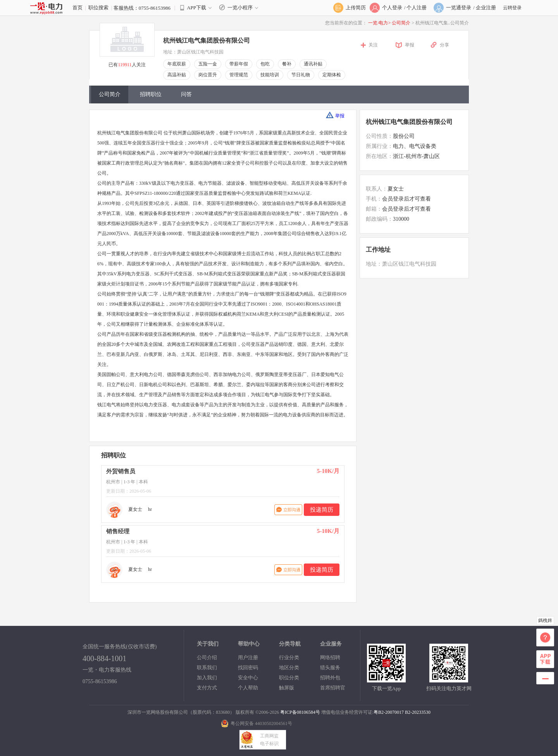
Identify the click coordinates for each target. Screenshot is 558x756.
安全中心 (248, 678)
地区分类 (289, 668)
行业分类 (289, 657)
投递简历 (322, 510)
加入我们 (207, 678)
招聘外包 (330, 678)
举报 (410, 45)
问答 (186, 94)
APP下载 (196, 8)
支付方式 (207, 688)
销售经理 (118, 531)
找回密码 (248, 668)
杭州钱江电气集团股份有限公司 (207, 40)
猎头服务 (330, 668)
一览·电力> (379, 23)
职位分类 (289, 678)
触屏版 (287, 688)
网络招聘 (330, 657)
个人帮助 (248, 688)
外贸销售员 (121, 471)
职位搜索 (98, 8)
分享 (444, 45)
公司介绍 (207, 657)
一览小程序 (240, 8)
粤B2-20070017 (389, 712)
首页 (77, 8)
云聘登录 (512, 8)
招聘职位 (151, 94)
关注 (373, 45)
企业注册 (486, 8)
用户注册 (248, 657)
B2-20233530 (418, 712)
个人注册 (417, 8)
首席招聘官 (333, 688)
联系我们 (207, 668)
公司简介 (402, 23)
